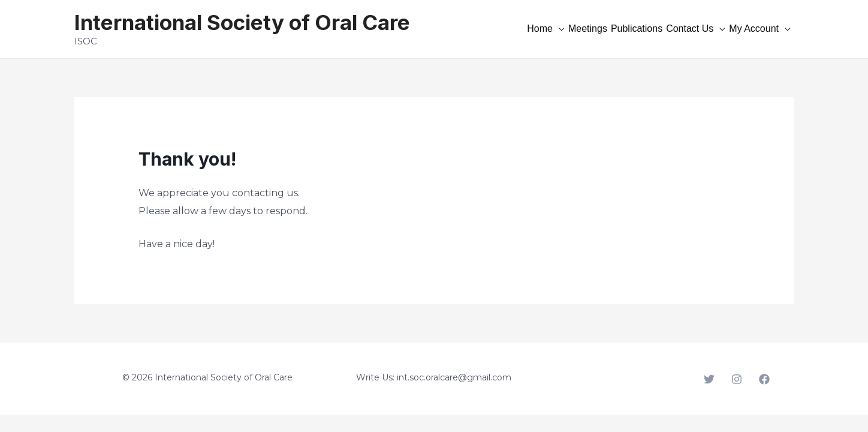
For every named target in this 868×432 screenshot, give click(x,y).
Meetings (588, 28)
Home (540, 28)
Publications (637, 28)
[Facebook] (764, 379)
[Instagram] (737, 379)
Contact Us (690, 28)
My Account (754, 28)
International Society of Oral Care (242, 22)
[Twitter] (709, 379)
